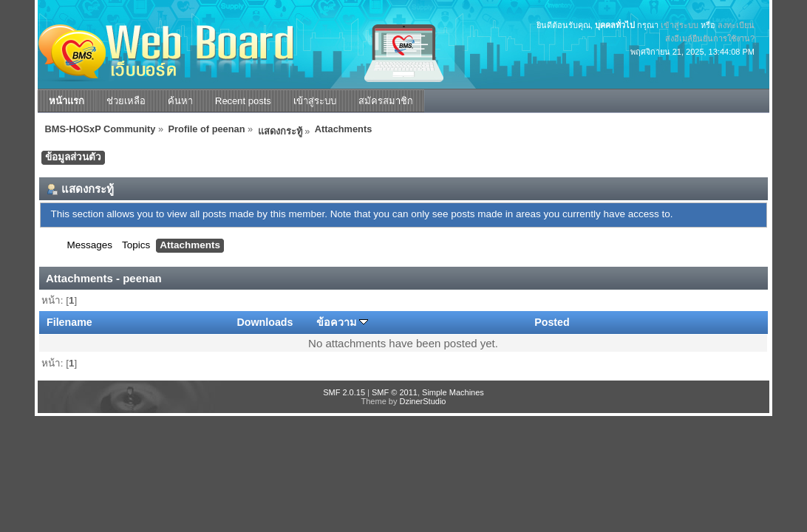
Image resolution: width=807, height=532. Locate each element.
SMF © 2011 (395, 392)
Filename (69, 322)
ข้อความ (342, 322)
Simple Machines (453, 392)
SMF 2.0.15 (344, 392)
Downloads (265, 322)
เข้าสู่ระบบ (680, 25)
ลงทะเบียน (736, 25)
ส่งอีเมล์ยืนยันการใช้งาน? (710, 38)
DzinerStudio (422, 401)
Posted (552, 322)
